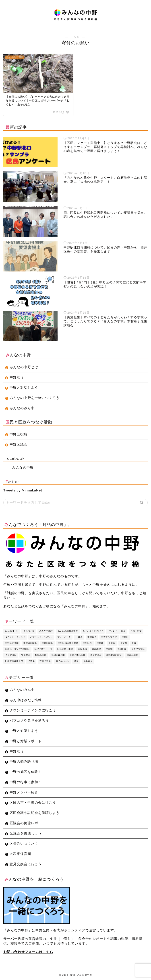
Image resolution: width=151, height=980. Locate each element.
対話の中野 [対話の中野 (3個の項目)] (41, 655)
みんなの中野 (23, 467)
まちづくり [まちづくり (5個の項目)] (29, 631)
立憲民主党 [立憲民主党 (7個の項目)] (45, 661)
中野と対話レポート (26, 741)
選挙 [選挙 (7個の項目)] (76, 661)
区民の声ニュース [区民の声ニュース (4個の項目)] (43, 649)
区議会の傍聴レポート (27, 823)
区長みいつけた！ (24, 843)
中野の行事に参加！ (26, 782)
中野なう (17, 377)
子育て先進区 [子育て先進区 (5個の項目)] (138, 649)
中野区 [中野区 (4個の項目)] (125, 637)
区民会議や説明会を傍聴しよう (35, 813)
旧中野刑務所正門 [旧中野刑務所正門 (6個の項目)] (14, 661)
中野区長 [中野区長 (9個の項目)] (87, 643)
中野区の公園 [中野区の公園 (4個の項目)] (12, 643)
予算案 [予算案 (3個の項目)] (112, 643)
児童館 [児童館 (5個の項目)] (124, 643)
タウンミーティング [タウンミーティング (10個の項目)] (15, 637)
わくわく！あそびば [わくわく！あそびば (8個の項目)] (93, 631)
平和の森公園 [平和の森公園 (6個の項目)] (58, 655)
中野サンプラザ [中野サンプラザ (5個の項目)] (109, 637)
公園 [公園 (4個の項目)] (134, 643)
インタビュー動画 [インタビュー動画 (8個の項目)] (117, 631)
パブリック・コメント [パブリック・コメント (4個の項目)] (41, 637)
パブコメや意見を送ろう (29, 720)
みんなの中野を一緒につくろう (35, 398)
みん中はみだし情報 (26, 700)
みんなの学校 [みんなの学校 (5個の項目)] (46, 631)
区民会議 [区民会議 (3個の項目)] (83, 649)
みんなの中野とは (24, 367)
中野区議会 (19, 444)
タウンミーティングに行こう (33, 710)
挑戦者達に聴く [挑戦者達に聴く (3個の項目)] (114, 655)
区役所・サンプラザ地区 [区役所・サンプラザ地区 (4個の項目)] (17, 649)
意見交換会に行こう (26, 864)
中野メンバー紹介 (24, 792)
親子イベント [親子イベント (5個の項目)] (62, 661)
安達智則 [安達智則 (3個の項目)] (26, 655)
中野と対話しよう (24, 387)
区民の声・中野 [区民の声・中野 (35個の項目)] (65, 649)
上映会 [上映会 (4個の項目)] (79, 637)
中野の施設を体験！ (26, 772)
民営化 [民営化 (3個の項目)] (31, 661)
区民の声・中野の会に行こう (33, 802)
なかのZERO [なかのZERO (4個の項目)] (12, 631)
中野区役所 (19, 434)
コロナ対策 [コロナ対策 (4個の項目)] (136, 631)
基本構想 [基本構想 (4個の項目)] (96, 649)
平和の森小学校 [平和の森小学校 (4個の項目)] (77, 655)
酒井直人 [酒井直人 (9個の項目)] (88, 661)
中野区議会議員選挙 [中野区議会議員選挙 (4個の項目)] (68, 643)
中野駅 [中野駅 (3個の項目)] (100, 643)
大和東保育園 (20, 854)
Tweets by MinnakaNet (23, 490)
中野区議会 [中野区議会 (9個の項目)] (47, 643)
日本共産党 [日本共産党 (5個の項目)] (132, 655)
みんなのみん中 (22, 408)
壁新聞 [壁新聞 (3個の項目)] (109, 649)
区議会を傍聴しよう (26, 833)
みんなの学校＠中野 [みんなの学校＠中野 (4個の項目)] (68, 631)
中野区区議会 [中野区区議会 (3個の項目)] (30, 643)
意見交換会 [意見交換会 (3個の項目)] (96, 655)
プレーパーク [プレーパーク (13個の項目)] (64, 637)
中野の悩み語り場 (24, 761)
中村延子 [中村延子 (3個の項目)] (92, 637)
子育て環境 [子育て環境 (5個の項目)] (11, 655)
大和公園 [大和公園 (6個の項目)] (122, 649)
